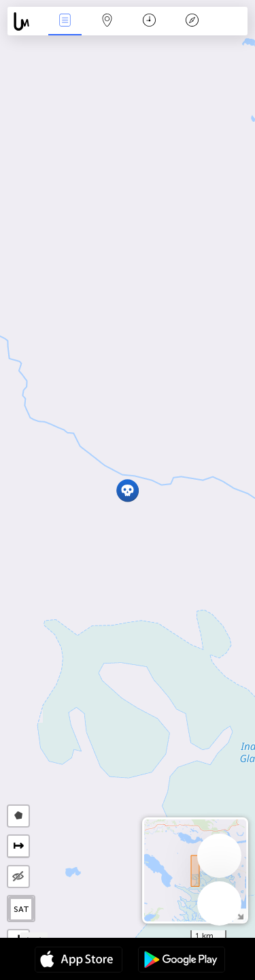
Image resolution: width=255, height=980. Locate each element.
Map (107, 21)
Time (149, 21)
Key (192, 21)
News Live (65, 21)
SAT (21, 909)
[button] (128, 490)
